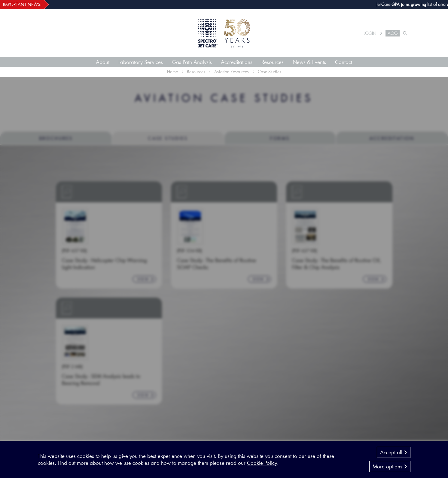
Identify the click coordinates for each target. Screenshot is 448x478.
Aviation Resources (232, 72)
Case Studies (270, 72)
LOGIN (370, 33)
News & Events (309, 62)
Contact (344, 62)
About (103, 62)
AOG (393, 33)
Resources (273, 62)
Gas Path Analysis (192, 62)
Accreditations (237, 62)
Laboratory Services (141, 62)
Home (172, 72)
